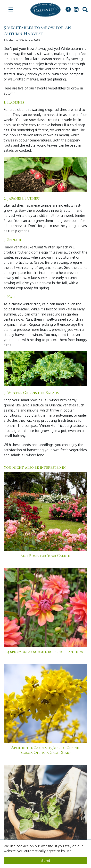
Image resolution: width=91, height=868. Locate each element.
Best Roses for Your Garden (45, 556)
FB (68, 10)
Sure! (46, 861)
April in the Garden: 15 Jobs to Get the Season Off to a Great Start (45, 750)
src (85, 10)
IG (76, 10)
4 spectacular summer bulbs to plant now (45, 652)
